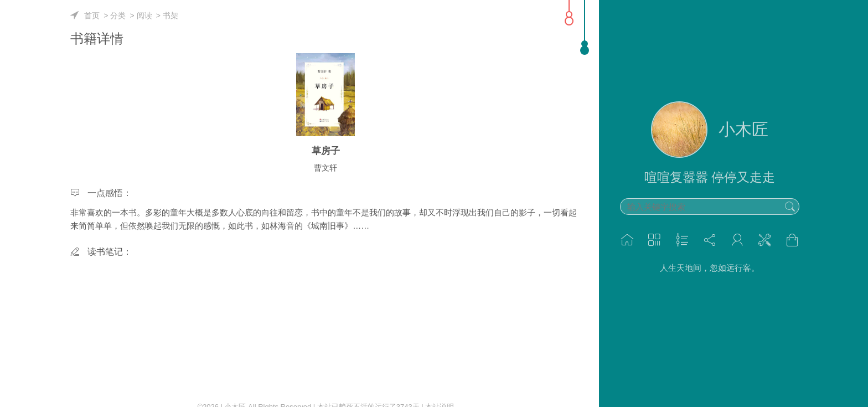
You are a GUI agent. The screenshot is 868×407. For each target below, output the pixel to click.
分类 (118, 16)
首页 (92, 16)
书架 (170, 16)
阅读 (144, 16)
